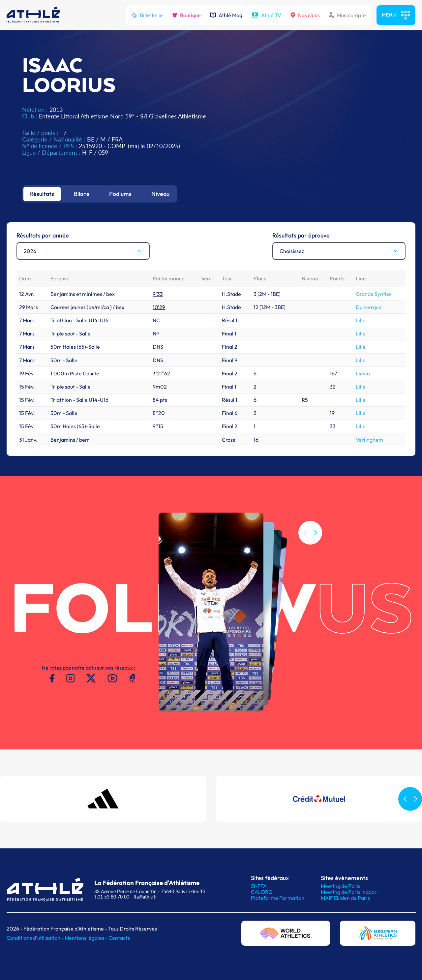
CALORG (262, 892)
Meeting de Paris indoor (349, 892)
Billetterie (147, 15)
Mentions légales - (87, 938)
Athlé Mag (226, 15)
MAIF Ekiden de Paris (345, 898)
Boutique (186, 15)
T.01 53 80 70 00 (112, 897)
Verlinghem (369, 440)
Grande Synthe (373, 294)
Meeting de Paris (341, 886)
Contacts (119, 938)
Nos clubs (305, 15)
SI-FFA (259, 886)
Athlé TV (266, 15)
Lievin (363, 373)
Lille (361, 320)
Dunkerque (369, 307)
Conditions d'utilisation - (36, 938)
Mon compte (347, 15)
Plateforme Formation (278, 898)
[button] (316, 533)
